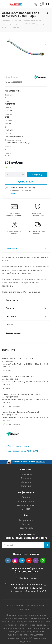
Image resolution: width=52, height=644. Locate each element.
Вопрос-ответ (26, 520)
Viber (36, 560)
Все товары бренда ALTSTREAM (23, 451)
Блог (26, 515)
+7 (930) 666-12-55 (28, 572)
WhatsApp (43, 560)
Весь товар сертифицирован (37, 214)
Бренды (26, 524)
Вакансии (26, 478)
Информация (26, 492)
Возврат (26, 509)
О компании (26, 474)
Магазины (26, 482)
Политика (26, 486)
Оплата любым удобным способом (14, 214)
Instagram (15, 560)
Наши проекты (26, 528)
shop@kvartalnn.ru (28, 578)
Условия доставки (26, 505)
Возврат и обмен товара (14, 233)
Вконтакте (8, 560)
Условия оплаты (26, 501)
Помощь (26, 497)
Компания (26, 469)
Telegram (22, 560)
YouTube (29, 560)
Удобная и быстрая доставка (37, 233)
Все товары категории (19, 446)
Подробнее (14, 194)
